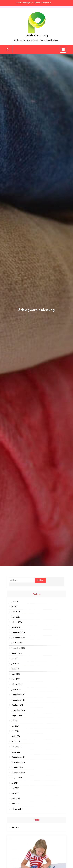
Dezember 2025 (18, 632)
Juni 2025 (15, 664)
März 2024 (16, 741)
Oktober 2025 (17, 643)
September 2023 (18, 773)
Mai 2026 (15, 606)
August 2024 (17, 715)
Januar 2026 (16, 627)
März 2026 (16, 617)
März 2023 (16, 804)
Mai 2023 (15, 793)
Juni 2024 (15, 726)
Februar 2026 (17, 622)
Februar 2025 (17, 684)
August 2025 (17, 653)
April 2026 (16, 612)
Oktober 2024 (17, 705)
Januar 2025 (16, 690)
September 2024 (18, 710)
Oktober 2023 (17, 767)
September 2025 (18, 648)
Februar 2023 (17, 809)
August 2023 (17, 778)
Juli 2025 (15, 658)
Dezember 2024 (18, 695)
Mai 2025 (15, 669)
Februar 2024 (17, 747)
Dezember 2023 (18, 757)
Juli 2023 (15, 783)
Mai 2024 (15, 731)
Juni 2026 (15, 601)
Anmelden (15, 827)
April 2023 (16, 799)
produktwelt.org (37, 36)
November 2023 (18, 762)
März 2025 (16, 679)
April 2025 (16, 674)
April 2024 (16, 736)
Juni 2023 (15, 788)
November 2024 (18, 700)
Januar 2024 (16, 752)
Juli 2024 (15, 721)
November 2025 (18, 638)
